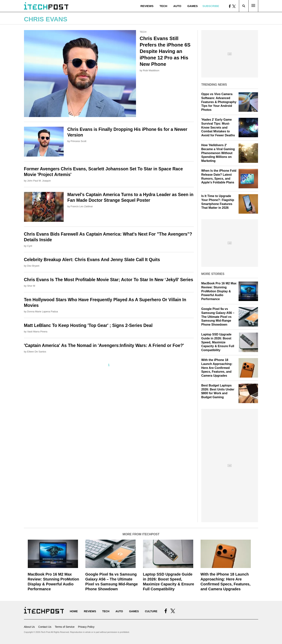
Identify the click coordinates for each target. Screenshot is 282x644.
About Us (29, 627)
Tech (163, 6)
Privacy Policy (86, 627)
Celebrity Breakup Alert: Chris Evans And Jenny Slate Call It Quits (92, 260)
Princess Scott (78, 141)
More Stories (213, 274)
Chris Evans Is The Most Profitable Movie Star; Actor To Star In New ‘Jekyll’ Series (109, 280)
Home (74, 611)
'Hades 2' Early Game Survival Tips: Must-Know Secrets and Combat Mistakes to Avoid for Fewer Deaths (218, 127)
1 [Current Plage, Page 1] (109, 365)
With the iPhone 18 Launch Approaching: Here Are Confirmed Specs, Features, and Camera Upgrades (217, 368)
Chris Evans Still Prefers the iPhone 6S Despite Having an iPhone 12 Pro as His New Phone (165, 51)
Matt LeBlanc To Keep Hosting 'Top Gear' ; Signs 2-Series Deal (88, 325)
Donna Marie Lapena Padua (43, 312)
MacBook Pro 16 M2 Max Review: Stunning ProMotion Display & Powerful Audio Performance (219, 291)
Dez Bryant (33, 266)
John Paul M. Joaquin (39, 181)
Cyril (30, 246)
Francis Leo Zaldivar (82, 206)
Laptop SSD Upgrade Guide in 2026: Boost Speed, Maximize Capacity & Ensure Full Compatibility (218, 342)
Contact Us (45, 627)
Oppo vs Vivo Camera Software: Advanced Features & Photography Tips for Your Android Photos (219, 102)
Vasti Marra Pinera (37, 332)
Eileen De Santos (37, 352)
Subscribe (211, 6)
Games (193, 6)
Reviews (147, 6)
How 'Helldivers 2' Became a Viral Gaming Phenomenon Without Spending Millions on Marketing (218, 153)
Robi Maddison (151, 70)
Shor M (31, 286)
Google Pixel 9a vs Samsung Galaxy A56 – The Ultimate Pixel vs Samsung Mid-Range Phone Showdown (218, 317)
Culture (151, 611)
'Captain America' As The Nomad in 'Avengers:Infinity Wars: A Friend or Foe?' (104, 345)
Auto (177, 6)
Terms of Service (65, 627)
